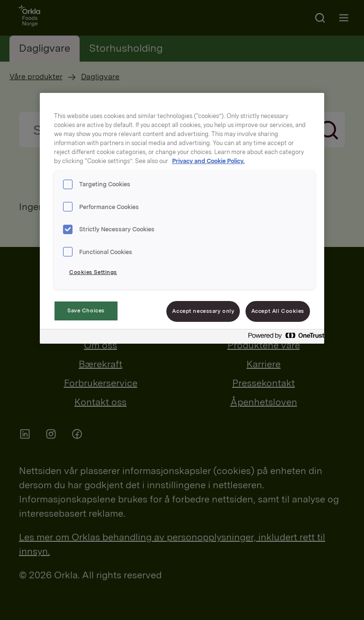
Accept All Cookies (278, 311)
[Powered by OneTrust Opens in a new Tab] (283, 338)
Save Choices (86, 310)
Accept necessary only (203, 311)
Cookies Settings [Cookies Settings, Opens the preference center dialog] (93, 272)
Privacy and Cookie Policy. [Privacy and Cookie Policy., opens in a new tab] (208, 161)
